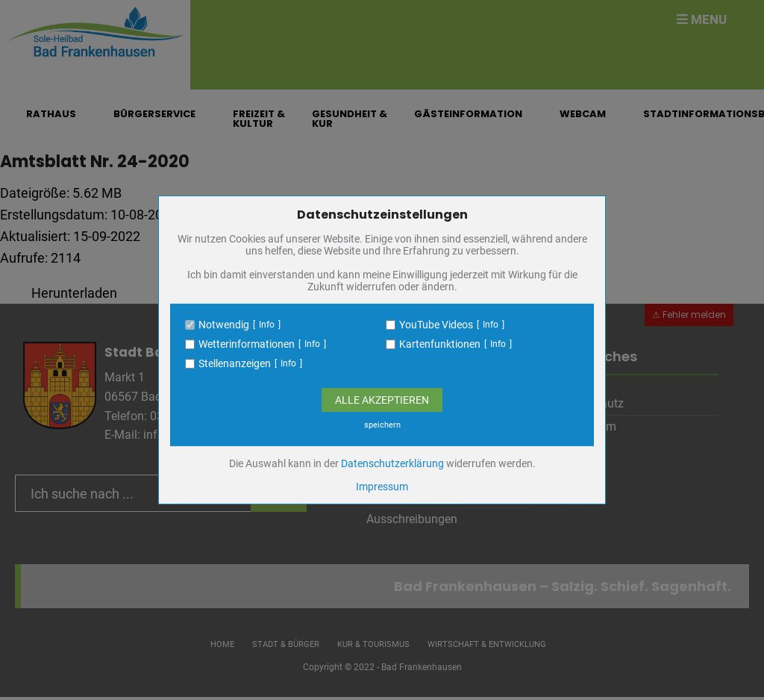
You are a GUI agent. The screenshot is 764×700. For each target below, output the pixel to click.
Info (267, 325)
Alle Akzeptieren (382, 400)
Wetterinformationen (247, 344)
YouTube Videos (436, 325)
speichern (382, 425)
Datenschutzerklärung (392, 463)
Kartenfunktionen (440, 344)
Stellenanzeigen (235, 363)
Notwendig (224, 325)
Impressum (382, 487)
